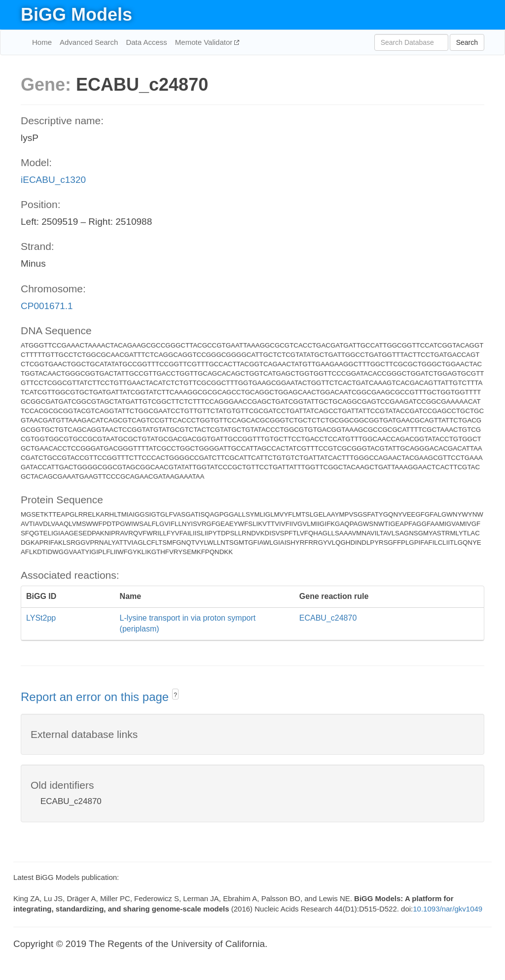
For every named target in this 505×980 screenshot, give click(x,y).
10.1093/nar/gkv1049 (448, 909)
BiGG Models (76, 15)
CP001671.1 (47, 306)
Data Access (146, 42)
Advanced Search (89, 42)
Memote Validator (205, 42)
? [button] (175, 695)
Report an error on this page (96, 697)
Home (42, 42)
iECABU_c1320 (53, 180)
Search (467, 42)
